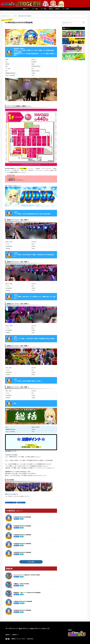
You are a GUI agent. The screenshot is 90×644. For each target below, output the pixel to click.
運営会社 (14, 639)
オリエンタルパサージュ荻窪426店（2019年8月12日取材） (27, 575)
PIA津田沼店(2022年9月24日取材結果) (22, 526)
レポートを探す (66, 9)
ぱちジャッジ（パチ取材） (11, 503)
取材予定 (51, 9)
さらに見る (31, 562)
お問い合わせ (30, 639)
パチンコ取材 (43, 9)
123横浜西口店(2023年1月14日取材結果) (23, 601)
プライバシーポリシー (21, 639)
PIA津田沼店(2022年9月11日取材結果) (22, 544)
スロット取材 (35, 9)
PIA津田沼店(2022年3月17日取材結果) (22, 610)
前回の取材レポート (10, 451)
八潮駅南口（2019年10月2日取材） (22, 584)
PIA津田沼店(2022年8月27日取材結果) (22, 552)
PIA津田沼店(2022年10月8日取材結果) (22, 517)
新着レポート (26, 9)
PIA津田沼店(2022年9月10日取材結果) (22, 535)
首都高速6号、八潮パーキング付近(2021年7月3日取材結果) (27, 593)
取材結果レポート (22, 503)
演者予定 (57, 9)
